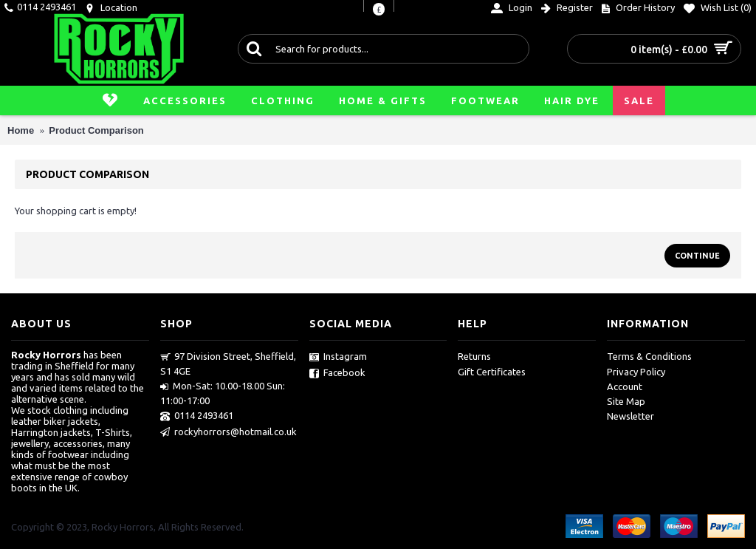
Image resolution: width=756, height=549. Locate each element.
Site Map (626, 401)
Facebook (337, 373)
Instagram (338, 357)
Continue (697, 256)
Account (625, 386)
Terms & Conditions (649, 356)
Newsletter (630, 416)
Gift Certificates (492, 372)
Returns (474, 356)
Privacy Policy (636, 372)
